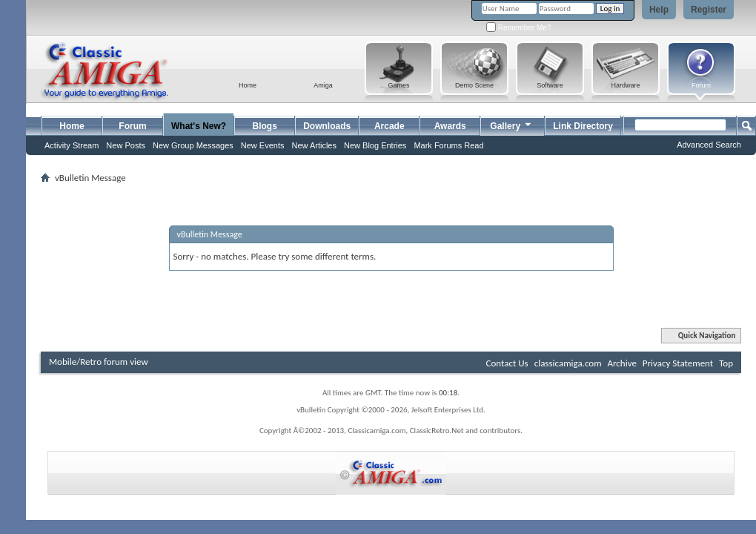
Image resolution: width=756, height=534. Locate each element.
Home (72, 126)
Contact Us (507, 363)
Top (726, 363)
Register (709, 10)
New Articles (314, 145)
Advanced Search (709, 145)
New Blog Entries (375, 145)
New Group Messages (193, 145)
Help (659, 10)
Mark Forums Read (448, 145)
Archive (621, 363)
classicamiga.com (568, 363)
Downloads (327, 126)
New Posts (126, 145)
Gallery (511, 124)
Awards (450, 126)
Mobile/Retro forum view (99, 362)
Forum (132, 126)
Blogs (265, 126)
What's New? (199, 126)
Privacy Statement (678, 363)
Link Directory (583, 126)
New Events (263, 145)
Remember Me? (518, 28)
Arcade (389, 126)
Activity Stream (72, 145)
